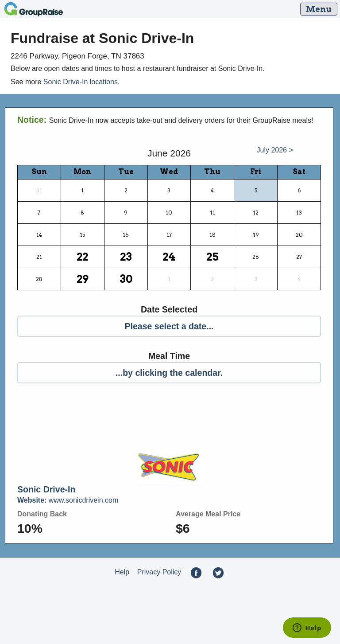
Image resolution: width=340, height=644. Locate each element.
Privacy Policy (159, 572)
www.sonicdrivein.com (68, 500)
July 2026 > (275, 150)
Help (122, 572)
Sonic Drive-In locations (81, 82)
